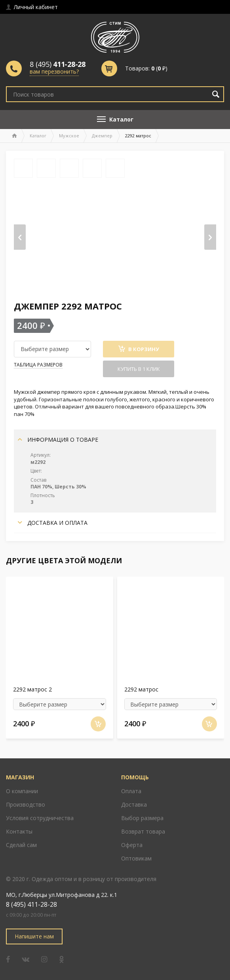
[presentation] (20, 237)
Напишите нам (34, 936)
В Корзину (139, 349)
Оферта (132, 845)
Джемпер (102, 136)
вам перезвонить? (54, 71)
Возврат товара (143, 831)
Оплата (131, 791)
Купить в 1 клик (139, 369)
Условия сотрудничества (40, 818)
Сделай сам (21, 845)
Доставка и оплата (53, 523)
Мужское (69, 136)
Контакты (19, 831)
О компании (22, 791)
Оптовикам (136, 858)
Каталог (38, 136)
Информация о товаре (58, 440)
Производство (26, 804)
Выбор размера (142, 818)
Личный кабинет (32, 7)
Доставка (134, 804)
